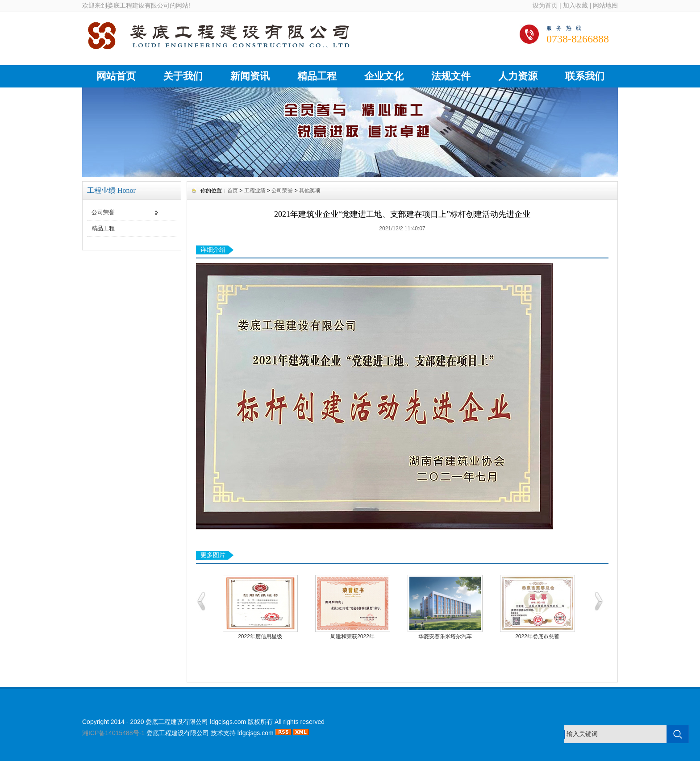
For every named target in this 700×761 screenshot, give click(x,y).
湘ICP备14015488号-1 (113, 733)
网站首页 (116, 76)
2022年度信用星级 (260, 636)
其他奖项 (310, 191)
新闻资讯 (250, 76)
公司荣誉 (103, 212)
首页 (233, 191)
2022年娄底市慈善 (537, 636)
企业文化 (384, 76)
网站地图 (605, 5)
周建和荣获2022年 (352, 636)
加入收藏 (575, 5)
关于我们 (183, 76)
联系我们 (585, 76)
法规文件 (451, 76)
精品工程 (317, 76)
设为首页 (545, 5)
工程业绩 (255, 191)
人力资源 (518, 76)
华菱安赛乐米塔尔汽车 (445, 636)
